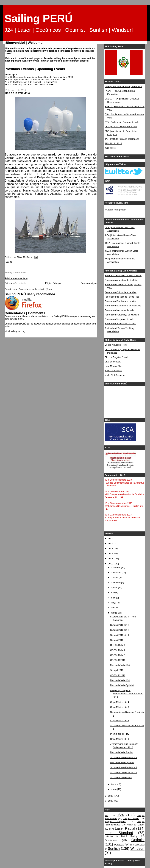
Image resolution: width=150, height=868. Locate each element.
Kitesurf (130, 825)
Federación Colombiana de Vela (120, 292)
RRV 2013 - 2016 (113, 143)
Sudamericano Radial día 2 (124, 767)
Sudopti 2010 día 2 (120, 630)
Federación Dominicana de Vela (120, 301)
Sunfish (114, 848)
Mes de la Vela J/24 (120, 665)
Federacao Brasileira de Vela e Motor (123, 276)
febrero (115, 784)
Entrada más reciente (15, 283)
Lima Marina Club (113, 366)
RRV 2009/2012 (137, 845)
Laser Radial (125, 828)
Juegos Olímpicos (115, 822)
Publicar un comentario (16, 278)
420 (106, 816)
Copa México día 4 (120, 702)
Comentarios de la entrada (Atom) (36, 289)
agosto (114, 588)
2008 (111, 801)
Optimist (138, 840)
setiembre (116, 583)
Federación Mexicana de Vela (119, 310)
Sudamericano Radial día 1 (124, 773)
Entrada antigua (89, 283)
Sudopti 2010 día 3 (120, 625)
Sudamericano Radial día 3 (124, 758)
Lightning (109, 836)
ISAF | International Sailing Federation (123, 87)
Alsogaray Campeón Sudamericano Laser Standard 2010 (127, 694)
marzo (114, 613)
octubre (115, 578)
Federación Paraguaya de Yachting (122, 315)
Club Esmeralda (113, 362)
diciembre (116, 568)
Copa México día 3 (120, 707)
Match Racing (129, 836)
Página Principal (53, 283)
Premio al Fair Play (120, 734)
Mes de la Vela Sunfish (122, 752)
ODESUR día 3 (118, 645)
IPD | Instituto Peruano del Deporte (122, 139)
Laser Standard (119, 833)
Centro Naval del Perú (116, 345)
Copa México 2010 (120, 739)
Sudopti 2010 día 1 (120, 635)
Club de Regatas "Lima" (116, 357)
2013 (111, 549)
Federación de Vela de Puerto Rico (122, 297)
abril (113, 608)
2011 (111, 559)
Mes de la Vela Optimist (122, 685)
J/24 (12, 262)
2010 (111, 564)
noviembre (116, 573)
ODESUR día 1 (118, 655)
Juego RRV (110, 148)
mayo (114, 603)
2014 (111, 543)
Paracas (119, 845)
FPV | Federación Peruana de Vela (122, 122)
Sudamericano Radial (121, 778)
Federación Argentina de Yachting (121, 280)
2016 (111, 539)
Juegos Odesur (131, 819)
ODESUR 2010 (118, 660)
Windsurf (137, 848)
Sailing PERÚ (39, 18)
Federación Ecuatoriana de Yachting (123, 306)
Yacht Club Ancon (113, 371)
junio (113, 598)
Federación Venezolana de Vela (120, 324)
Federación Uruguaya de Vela (119, 319)
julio (113, 593)
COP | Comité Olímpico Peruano (121, 127)
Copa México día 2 (120, 721)
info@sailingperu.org (15, 331)
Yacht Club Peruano (115, 375)
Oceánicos (111, 840)
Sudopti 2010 (117, 640)
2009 (111, 796)
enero (114, 789)
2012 (111, 554)
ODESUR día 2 (118, 650)
